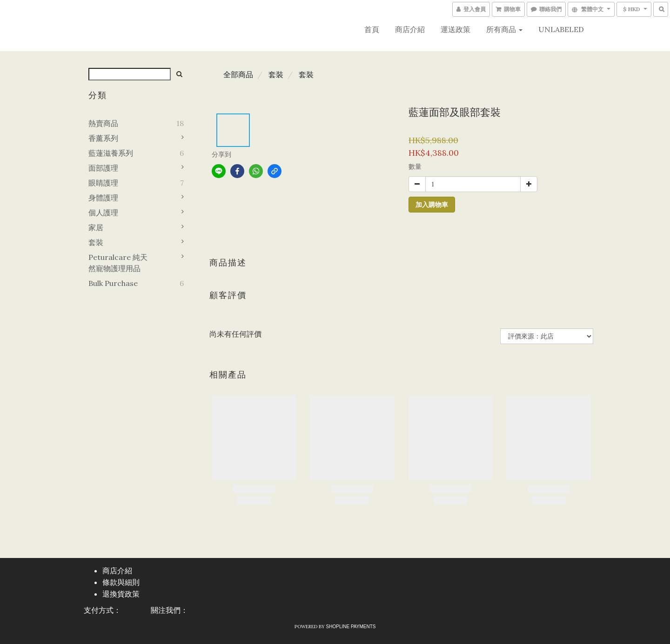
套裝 (96, 242)
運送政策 (456, 29)
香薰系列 (103, 138)
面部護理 (103, 168)
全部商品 (238, 74)
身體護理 (103, 198)
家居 (96, 227)
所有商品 (504, 29)
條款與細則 (121, 582)
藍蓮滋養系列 (111, 153)
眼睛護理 (103, 183)
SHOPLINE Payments (351, 627)
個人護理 (103, 212)
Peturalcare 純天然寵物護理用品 (118, 263)
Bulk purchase (113, 283)
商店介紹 (410, 29)
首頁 (372, 29)
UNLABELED (561, 29)
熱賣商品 (103, 123)
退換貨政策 (121, 594)
